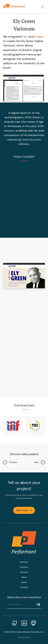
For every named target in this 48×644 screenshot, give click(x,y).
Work (24, 577)
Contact (24, 587)
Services (24, 572)
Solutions (24, 567)
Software (24, 562)
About (24, 582)
